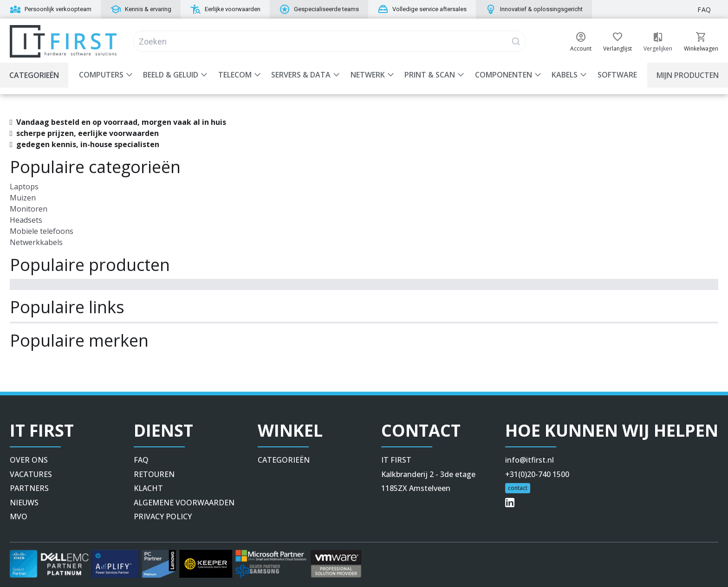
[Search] (329, 41)
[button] (581, 37)
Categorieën (34, 75)
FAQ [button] (704, 10)
